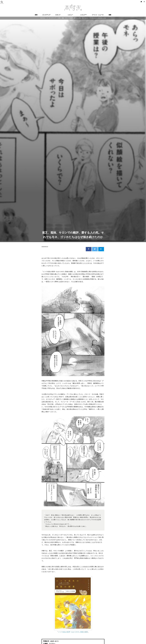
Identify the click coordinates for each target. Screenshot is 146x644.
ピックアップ (46, 15)
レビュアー (84, 15)
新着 (36, 15)
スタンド (58, 15)
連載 (110, 15)
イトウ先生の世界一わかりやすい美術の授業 (73, 632)
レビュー (70, 15)
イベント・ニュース (98, 15)
